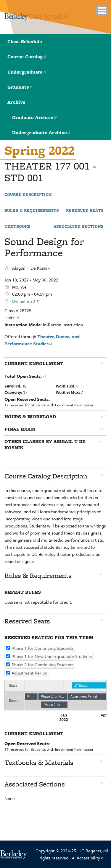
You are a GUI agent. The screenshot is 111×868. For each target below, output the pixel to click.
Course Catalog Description (46, 476)
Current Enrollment (34, 364)
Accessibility (90, 858)
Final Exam (20, 429)
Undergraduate (27, 72)
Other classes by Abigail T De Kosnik (45, 445)
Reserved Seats (85, 211)
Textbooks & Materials (39, 763)
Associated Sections (79, 227)
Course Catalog (27, 57)
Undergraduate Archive (42, 132)
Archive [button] (16, 102)
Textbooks (17, 227)
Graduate (20, 87)
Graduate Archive (35, 117)
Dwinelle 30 (26, 301)
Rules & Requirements (32, 211)
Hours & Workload (30, 417)
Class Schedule (25, 41)
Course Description (28, 195)
